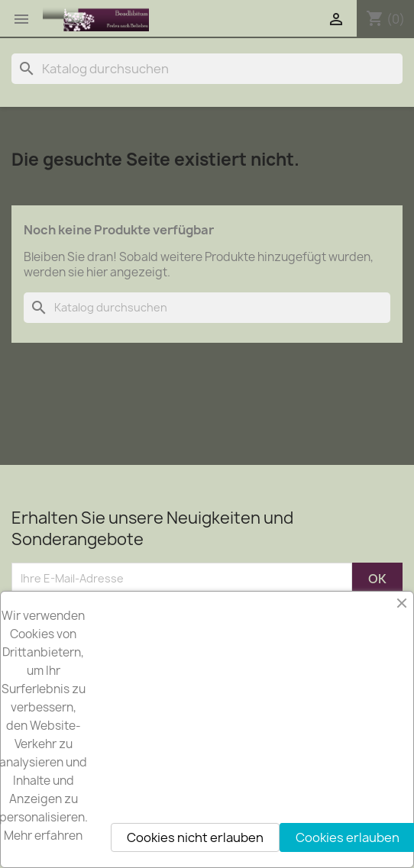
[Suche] (207, 69)
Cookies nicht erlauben (195, 837)
